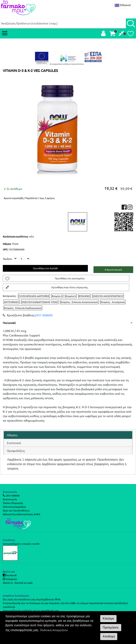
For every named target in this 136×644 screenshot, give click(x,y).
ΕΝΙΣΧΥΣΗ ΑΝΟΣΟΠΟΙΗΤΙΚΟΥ (108, 296)
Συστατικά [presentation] (14, 443)
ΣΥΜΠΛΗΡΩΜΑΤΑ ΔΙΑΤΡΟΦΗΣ (34, 296)
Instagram (11, 579)
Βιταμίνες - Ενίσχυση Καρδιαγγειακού (23, 308)
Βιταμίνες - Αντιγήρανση (113, 302)
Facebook (11, 575)
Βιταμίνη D (57, 296)
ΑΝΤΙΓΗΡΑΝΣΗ (12, 302)
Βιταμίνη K (71, 296)
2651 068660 (44, 315)
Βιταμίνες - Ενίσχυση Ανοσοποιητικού (79, 302)
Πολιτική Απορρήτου (54, 630)
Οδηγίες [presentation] (12, 435)
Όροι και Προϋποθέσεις (16, 510)
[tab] (68, 435)
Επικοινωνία (10, 499)
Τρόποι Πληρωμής (13, 503)
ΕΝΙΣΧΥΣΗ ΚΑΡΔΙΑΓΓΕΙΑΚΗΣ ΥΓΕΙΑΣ (40, 302)
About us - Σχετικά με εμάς (18, 583)
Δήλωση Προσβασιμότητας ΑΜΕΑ (22, 514)
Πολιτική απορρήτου (14, 507)
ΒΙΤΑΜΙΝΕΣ (84, 296)
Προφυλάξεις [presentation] (16, 451)
